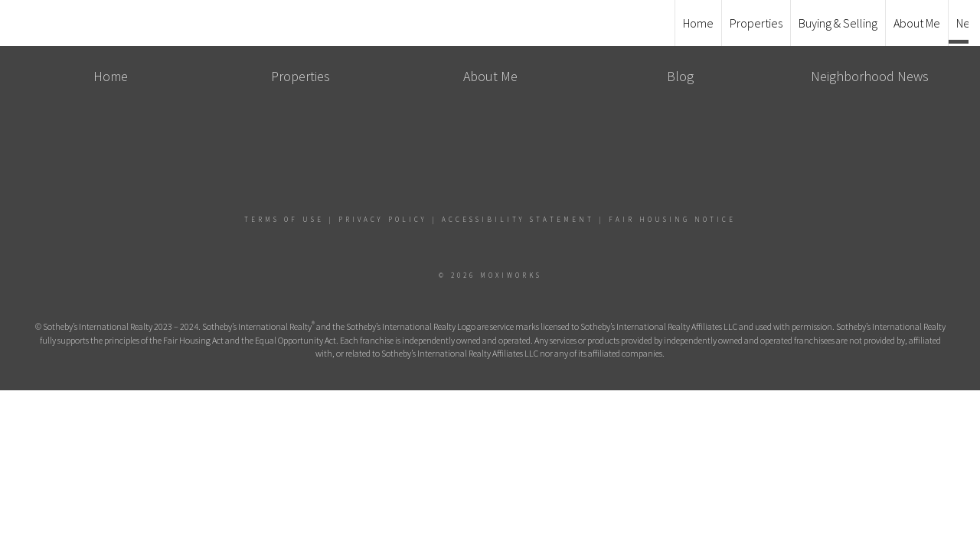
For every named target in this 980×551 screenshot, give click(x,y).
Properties (756, 23)
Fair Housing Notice (672, 219)
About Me (917, 23)
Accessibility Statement (518, 219)
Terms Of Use (284, 219)
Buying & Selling (838, 23)
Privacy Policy (383, 219)
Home (698, 23)
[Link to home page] (490, 23)
